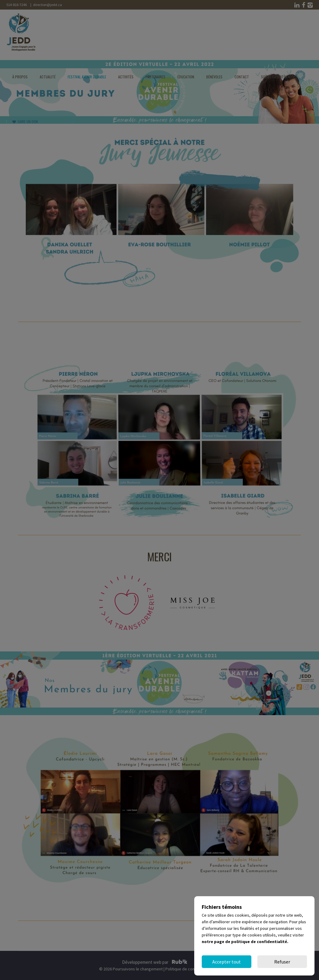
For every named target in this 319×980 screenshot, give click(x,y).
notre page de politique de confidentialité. (245, 942)
